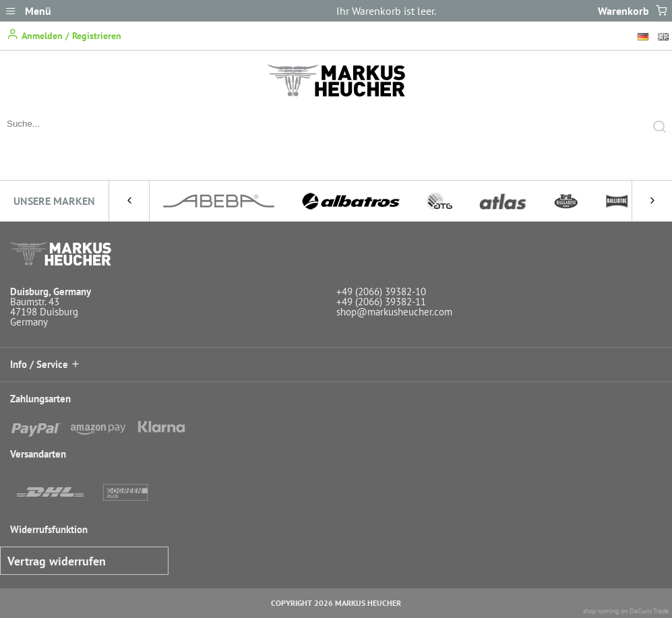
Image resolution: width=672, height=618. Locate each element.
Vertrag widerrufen (57, 561)
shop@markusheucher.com (394, 312)
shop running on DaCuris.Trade (626, 611)
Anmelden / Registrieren (64, 35)
